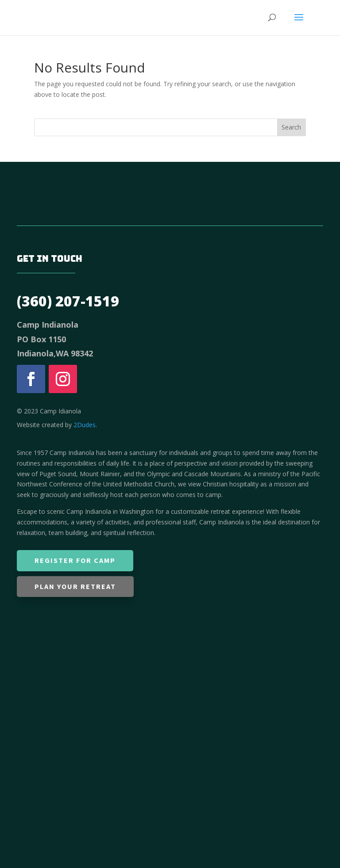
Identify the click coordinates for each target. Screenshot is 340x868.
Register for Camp (75, 560)
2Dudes (85, 425)
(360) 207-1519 (68, 301)
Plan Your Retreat (75, 586)
